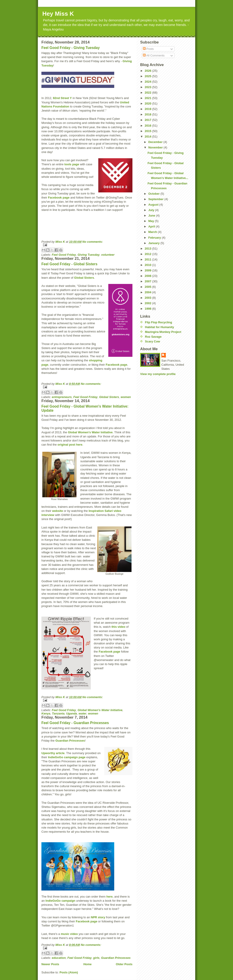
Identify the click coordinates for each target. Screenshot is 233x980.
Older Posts (124, 964)
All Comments (154, 55)
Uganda (72, 713)
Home (87, 964)
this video (118, 627)
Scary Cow (152, 341)
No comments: (93, 242)
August (154, 205)
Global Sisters (84, 278)
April (152, 226)
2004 (148, 292)
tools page (72, 164)
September (156, 199)
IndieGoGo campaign (60, 901)
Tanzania (58, 713)
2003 (148, 298)
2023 (148, 87)
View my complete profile (158, 374)
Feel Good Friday (64, 255)
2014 (148, 137)
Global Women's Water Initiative (90, 432)
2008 (148, 276)
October (154, 194)
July (152, 210)
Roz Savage (153, 337)
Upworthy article (53, 753)
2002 (148, 303)
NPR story (98, 917)
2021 (148, 98)
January (154, 243)
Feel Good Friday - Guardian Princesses (75, 723)
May (152, 221)
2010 (148, 265)
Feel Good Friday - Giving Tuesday (71, 48)
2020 (148, 103)
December (156, 142)
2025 (148, 76)
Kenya (46, 713)
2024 (148, 82)
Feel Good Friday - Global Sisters (69, 264)
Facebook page (59, 198)
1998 (148, 309)
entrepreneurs (62, 397)
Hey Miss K (58, 14)
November (156, 147)
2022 (148, 93)
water (83, 713)
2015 (148, 131)
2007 (148, 281)
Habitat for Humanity (160, 327)
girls (96, 958)
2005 (148, 287)
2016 (148, 126)
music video (69, 934)
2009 (148, 270)
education (59, 958)
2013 (148, 249)
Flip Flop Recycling (158, 322)
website (58, 511)
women (126, 397)
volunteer (108, 255)
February (155, 238)
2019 (148, 109)
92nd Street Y (62, 98)
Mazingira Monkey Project (163, 332)
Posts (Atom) (69, 972)
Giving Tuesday (89, 255)
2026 (148, 71)
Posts (148, 49)
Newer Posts (50, 964)
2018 (148, 114)
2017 (148, 120)
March (153, 232)
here (109, 897)
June (152, 216)
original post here (70, 445)
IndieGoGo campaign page (67, 757)
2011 (148, 259)
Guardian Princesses (70, 741)
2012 (148, 254)
